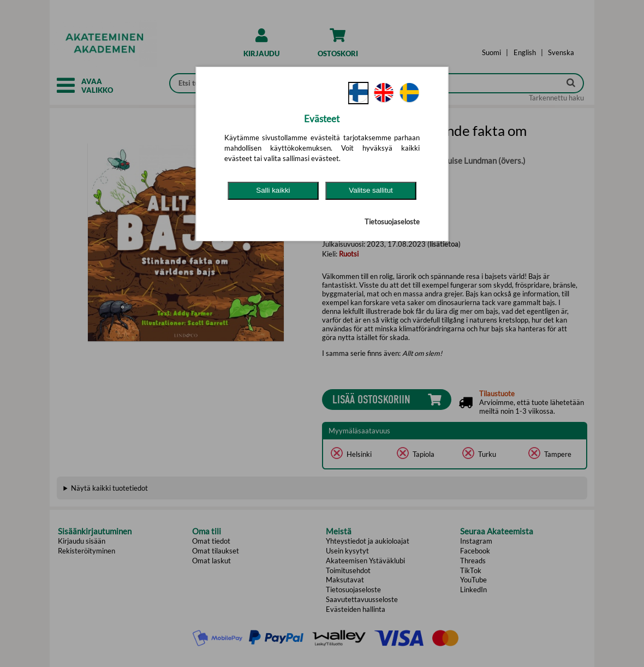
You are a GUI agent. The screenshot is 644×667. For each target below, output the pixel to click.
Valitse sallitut (371, 190)
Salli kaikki (273, 190)
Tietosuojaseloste (392, 222)
